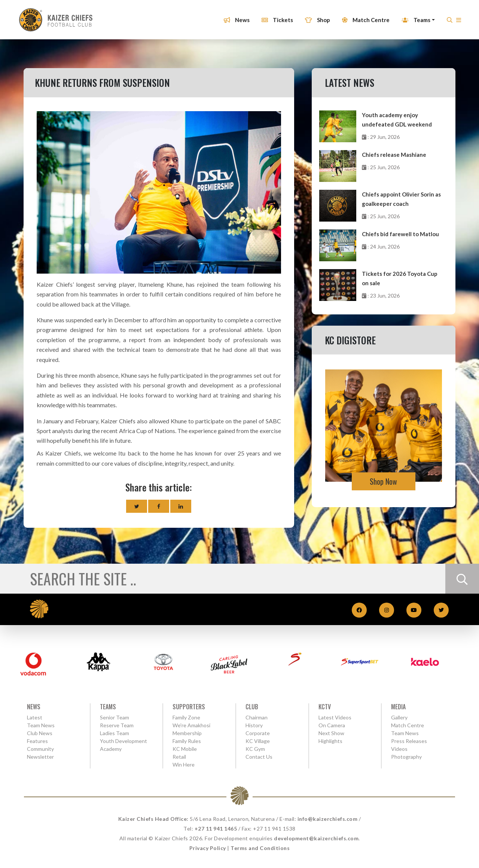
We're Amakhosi (191, 725)
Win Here (184, 765)
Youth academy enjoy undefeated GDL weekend (397, 120)
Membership (187, 733)
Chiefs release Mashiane (394, 155)
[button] (455, 18)
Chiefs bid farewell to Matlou (400, 234)
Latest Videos (335, 717)
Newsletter (40, 757)
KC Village (258, 741)
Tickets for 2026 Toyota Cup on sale (400, 278)
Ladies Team (115, 733)
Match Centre (362, 16)
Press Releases (409, 741)
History (254, 725)
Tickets (274, 16)
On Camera (332, 725)
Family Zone (186, 717)
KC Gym (255, 749)
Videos (399, 749)
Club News (40, 733)
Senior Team (115, 717)
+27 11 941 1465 (216, 829)
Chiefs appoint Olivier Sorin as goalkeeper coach (401, 199)
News (233, 16)
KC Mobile (185, 749)
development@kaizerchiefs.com (316, 838)
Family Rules (187, 741)
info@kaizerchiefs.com (328, 819)
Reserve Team (117, 725)
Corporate (258, 733)
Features (37, 741)
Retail (179, 757)
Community (40, 749)
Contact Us (259, 757)
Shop (314, 16)
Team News (41, 725)
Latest (35, 717)
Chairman (257, 717)
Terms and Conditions (260, 848)
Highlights (330, 741)
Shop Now (383, 481)
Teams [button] (413, 16)
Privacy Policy (208, 848)
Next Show (331, 733)
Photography (406, 757)
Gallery (399, 717)
